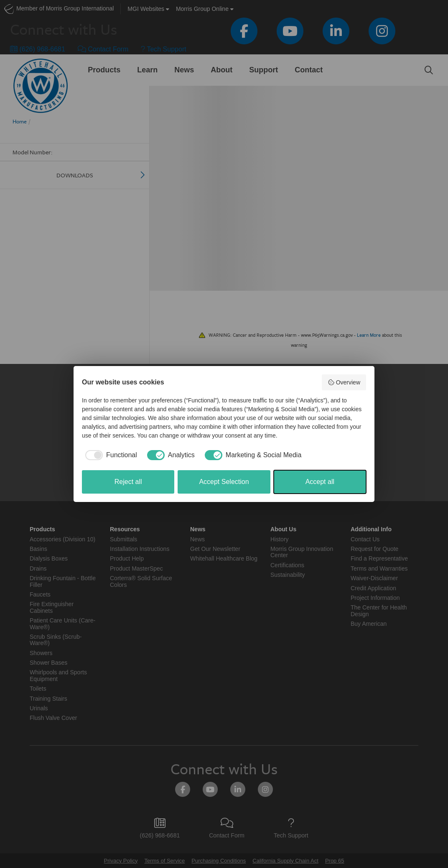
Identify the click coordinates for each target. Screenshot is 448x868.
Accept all (320, 482)
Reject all (128, 482)
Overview (344, 382)
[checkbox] (109, 455)
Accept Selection (224, 482)
